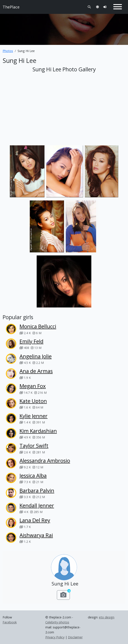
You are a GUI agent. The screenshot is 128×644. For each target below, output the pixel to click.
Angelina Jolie (36, 356)
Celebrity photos (57, 622)
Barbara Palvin (37, 490)
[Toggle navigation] (118, 7)
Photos (8, 51)
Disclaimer (75, 637)
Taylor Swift (34, 445)
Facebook (10, 622)
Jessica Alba (33, 475)
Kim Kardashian (38, 431)
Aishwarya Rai (36, 535)
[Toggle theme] (97, 7)
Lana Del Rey (35, 520)
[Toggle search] (89, 7)
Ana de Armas (36, 371)
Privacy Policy (55, 637)
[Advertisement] (64, 28)
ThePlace (11, 7)
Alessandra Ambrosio (45, 460)
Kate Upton (33, 401)
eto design (107, 617)
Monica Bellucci (38, 326)
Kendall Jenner (37, 505)
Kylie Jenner (34, 416)
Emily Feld (31, 341)
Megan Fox (33, 386)
